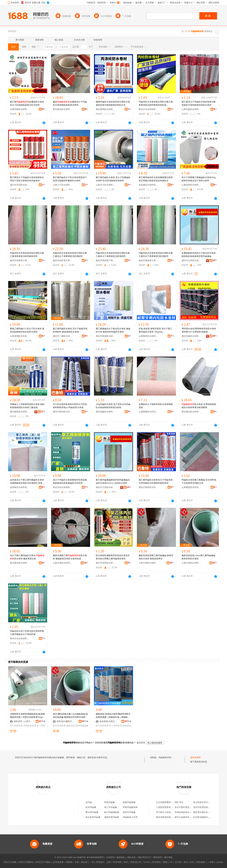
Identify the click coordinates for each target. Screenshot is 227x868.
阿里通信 (156, 862)
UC (171, 862)
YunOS (146, 862)
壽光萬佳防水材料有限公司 (63, 109)
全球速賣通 (58, 862)
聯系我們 (157, 857)
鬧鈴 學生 (179, 802)
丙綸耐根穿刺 (165, 758)
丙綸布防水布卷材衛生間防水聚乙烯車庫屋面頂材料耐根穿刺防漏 (156, 103)
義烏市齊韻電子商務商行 (106, 260)
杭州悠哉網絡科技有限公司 (206, 817)
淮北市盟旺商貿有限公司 (186, 807)
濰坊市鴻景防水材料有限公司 (106, 563)
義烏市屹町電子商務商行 (63, 260)
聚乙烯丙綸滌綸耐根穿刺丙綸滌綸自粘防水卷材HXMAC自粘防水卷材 (113, 481)
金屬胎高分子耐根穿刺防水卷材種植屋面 (156, 406)
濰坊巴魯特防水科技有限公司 (63, 412)
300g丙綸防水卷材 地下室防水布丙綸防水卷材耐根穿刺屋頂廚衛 (113, 406)
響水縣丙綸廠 (92, 812)
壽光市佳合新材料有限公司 (148, 109)
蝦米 (126, 862)
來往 (186, 862)
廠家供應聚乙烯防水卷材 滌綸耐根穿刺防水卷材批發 (70, 557)
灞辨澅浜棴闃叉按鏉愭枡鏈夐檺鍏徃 (66, 721)
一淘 (92, 862)
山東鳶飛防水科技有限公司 (20, 336)
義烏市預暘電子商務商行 (20, 260)
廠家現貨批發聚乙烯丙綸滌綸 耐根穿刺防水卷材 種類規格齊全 (156, 557)
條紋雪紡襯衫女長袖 (203, 812)
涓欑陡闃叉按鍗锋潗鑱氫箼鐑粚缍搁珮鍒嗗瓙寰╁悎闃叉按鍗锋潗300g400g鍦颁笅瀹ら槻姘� (27, 716)
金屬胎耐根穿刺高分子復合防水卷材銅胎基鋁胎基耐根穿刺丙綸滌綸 (199, 255)
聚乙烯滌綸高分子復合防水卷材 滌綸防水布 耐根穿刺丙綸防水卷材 (113, 330)
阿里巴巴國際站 (26, 862)
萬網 (165, 862)
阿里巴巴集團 (10, 862)
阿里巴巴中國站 (43, 862)
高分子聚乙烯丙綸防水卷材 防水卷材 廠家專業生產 (27, 557)
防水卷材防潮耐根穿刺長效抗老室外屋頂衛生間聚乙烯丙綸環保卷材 (113, 557)
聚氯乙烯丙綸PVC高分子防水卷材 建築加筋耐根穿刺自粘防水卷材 (27, 330)
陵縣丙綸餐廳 (129, 802)
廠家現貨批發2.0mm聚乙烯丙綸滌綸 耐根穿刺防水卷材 (198, 557)
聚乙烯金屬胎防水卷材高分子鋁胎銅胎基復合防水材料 (27, 103)
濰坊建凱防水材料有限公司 (20, 412)
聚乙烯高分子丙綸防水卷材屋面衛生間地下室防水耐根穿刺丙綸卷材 (27, 179)
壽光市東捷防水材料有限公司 (106, 336)
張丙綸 (89, 802)
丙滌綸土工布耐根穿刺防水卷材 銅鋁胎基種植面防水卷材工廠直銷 (27, 406)
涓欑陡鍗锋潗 (30, 726)
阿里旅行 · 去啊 (103, 862)
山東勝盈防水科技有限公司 (148, 412)
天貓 (77, 862)
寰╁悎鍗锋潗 (115, 726)
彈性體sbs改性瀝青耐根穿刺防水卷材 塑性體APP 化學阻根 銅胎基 (199, 330)
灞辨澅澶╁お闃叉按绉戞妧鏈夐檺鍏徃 (23, 721)
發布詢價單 (195, 758)
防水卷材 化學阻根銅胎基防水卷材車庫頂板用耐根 (199, 406)
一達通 (211, 862)
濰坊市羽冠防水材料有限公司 (20, 185)
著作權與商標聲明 (95, 857)
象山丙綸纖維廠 (112, 812)
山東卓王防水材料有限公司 (106, 185)
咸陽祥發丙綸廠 (112, 817)
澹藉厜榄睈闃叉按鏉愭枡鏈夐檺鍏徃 (109, 721)
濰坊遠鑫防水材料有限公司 (106, 412)
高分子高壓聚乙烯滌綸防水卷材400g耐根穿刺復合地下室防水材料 (199, 179)
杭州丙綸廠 (91, 807)
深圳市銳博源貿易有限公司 (206, 807)
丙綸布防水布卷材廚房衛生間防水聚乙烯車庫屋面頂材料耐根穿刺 (27, 255)
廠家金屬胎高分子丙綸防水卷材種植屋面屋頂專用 (70, 103)
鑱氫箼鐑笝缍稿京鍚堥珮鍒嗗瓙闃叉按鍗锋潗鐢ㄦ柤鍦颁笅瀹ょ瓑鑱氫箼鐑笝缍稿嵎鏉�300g (113, 716)
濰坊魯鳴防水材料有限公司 (106, 109)
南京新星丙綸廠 (93, 817)
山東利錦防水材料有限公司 (191, 109)
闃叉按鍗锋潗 (16, 726)
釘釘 (192, 862)
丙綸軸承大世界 (130, 817)
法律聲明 (110, 857)
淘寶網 (69, 862)
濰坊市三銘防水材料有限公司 (63, 336)
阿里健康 (201, 862)
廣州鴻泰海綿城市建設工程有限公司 (173, 817)
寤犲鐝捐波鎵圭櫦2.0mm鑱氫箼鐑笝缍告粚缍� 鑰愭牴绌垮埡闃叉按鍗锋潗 (70, 716)
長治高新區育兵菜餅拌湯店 (206, 802)
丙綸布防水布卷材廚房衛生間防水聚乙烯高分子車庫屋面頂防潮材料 (70, 255)
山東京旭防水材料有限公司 (63, 563)
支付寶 (178, 862)
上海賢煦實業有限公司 (167, 807)
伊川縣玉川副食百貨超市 (168, 812)
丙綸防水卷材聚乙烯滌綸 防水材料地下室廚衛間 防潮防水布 (199, 481)
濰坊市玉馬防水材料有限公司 (191, 260)
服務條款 (121, 857)
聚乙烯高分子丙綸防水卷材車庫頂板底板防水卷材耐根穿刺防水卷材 (199, 103)
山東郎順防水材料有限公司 (20, 109)
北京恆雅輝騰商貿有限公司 (169, 802)
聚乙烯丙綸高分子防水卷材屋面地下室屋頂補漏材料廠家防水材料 (70, 179)
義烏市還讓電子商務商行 (148, 260)
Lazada (219, 862)
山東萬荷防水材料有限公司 (148, 336)
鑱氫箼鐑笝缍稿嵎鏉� (77, 726)
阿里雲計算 (136, 862)
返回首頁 (141, 743)
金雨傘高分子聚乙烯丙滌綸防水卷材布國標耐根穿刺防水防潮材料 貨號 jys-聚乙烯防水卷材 (28, 482)
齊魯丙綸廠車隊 (130, 807)
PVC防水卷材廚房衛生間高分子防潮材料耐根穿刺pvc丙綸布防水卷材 (70, 406)
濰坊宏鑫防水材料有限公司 (191, 336)
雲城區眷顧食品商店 (184, 812)
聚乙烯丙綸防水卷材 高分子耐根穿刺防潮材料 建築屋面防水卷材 (70, 330)
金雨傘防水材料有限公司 (148, 185)
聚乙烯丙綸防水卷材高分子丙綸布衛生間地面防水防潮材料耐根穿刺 (156, 481)
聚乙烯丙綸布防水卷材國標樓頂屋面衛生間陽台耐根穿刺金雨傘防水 (156, 179)
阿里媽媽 (117, 862)
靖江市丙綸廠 (110, 807)
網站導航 (168, 857)
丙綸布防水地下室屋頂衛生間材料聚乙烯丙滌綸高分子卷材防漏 (27, 633)
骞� (42, 721)
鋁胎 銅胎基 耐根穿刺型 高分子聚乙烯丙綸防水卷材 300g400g (155, 330)
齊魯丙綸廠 (109, 802)
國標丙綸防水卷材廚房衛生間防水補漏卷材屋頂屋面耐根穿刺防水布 (113, 103)
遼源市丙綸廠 (129, 812)
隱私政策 (132, 857)
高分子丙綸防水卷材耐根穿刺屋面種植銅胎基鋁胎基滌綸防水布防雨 (70, 481)
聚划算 (84, 862)
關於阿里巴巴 (145, 857)
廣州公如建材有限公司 (185, 817)
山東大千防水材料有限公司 (63, 185)
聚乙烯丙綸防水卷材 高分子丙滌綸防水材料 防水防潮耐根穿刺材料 (113, 179)
